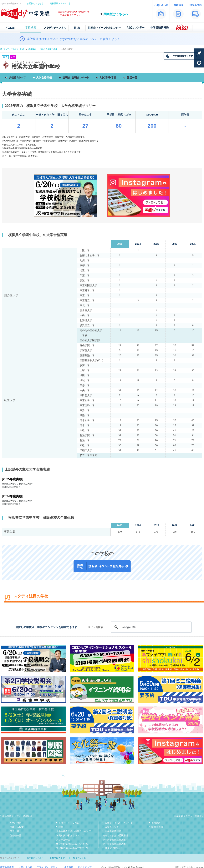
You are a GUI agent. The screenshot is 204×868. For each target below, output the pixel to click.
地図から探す (17, 827)
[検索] (151, 627)
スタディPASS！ (114, 848)
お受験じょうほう (35, 3)
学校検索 (32, 49)
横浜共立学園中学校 (48, 49)
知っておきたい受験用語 (115, 836)
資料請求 (156, 823)
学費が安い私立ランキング (70, 836)
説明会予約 (157, 827)
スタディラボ (79, 858)
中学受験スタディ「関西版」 (189, 816)
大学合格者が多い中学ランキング (74, 831)
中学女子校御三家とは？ (115, 844)
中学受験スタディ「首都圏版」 (18, 816)
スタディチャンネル (69, 823)
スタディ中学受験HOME (14, 49)
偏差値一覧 (16, 836)
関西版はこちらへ (116, 14)
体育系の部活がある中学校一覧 (72, 844)
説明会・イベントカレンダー (120, 823)
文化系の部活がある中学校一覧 (72, 848)
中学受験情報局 (113, 831)
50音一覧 (15, 831)
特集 (61, 827)
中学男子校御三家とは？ (115, 840)
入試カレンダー (113, 827)
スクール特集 (63, 840)
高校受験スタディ (58, 3)
